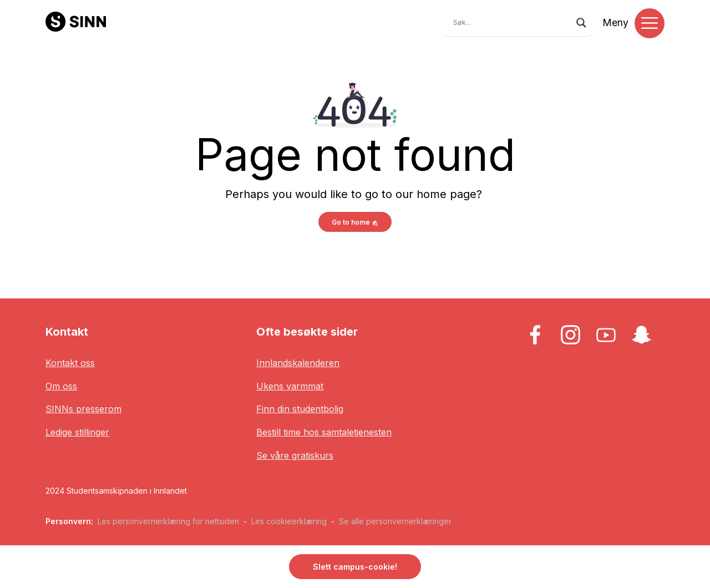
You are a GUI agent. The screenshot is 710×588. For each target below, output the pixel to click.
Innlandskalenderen (298, 363)
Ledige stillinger (77, 432)
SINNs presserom (83, 409)
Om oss (61, 386)
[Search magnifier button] (581, 23)
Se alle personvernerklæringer (395, 521)
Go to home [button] (355, 222)
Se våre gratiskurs (295, 455)
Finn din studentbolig (300, 409)
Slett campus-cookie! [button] (355, 567)
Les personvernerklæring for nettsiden (168, 521)
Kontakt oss (70, 363)
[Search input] (512, 23)
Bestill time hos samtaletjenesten (324, 432)
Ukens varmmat (290, 386)
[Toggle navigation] (650, 23)
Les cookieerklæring (289, 521)
